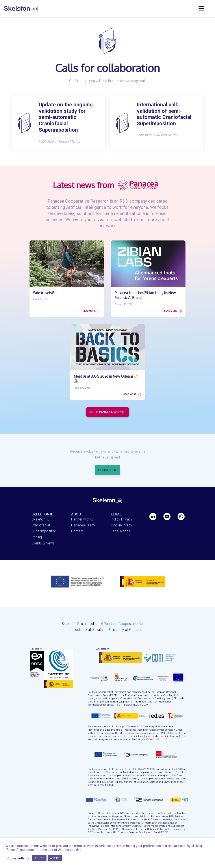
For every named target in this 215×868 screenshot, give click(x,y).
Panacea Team (83, 519)
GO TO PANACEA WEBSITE (107, 405)
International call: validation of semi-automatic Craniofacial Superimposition (164, 114)
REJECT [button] (39, 858)
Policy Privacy (122, 513)
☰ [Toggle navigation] (201, 9)
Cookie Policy (121, 519)
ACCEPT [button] (55, 858)
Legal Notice (121, 525)
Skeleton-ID (41, 513)
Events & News (43, 536)
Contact (77, 525)
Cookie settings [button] (18, 858)
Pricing (37, 530)
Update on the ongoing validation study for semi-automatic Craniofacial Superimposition (66, 117)
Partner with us (82, 513)
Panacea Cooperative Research (129, 617)
